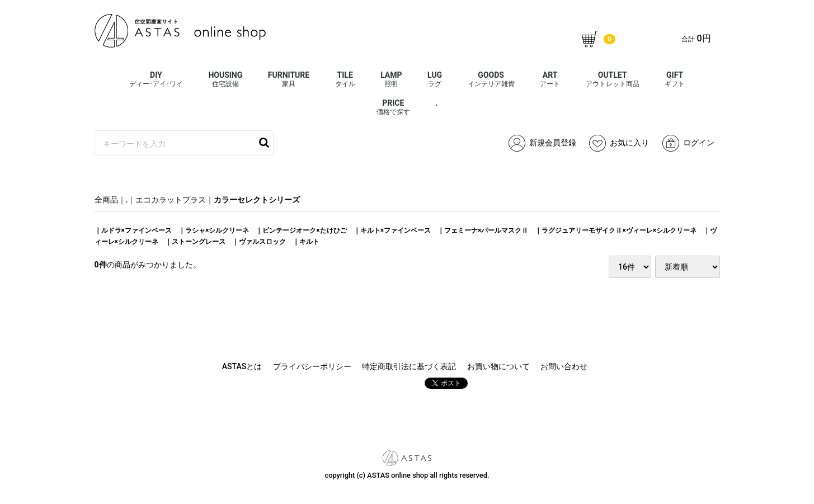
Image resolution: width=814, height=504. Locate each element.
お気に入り (619, 143)
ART (550, 79)
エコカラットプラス (171, 200)
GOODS (491, 79)
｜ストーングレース (195, 242)
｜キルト (306, 242)
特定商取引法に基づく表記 (409, 366)
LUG (435, 79)
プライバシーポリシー (312, 366)
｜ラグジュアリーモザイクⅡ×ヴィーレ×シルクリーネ (616, 230)
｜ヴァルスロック (259, 242)
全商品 (106, 200)
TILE (345, 79)
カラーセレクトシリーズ (257, 200)
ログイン (688, 143)
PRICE (393, 107)
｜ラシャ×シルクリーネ (214, 230)
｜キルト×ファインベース (392, 230)
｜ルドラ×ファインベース (133, 230)
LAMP (391, 79)
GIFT (675, 79)
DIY (156, 79)
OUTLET (613, 79)
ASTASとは (242, 366)
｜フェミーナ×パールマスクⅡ (483, 230)
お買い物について (498, 366)
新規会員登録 (542, 143)
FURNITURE (289, 79)
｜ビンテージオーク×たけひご (301, 230)
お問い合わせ (564, 366)
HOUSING (225, 79)
